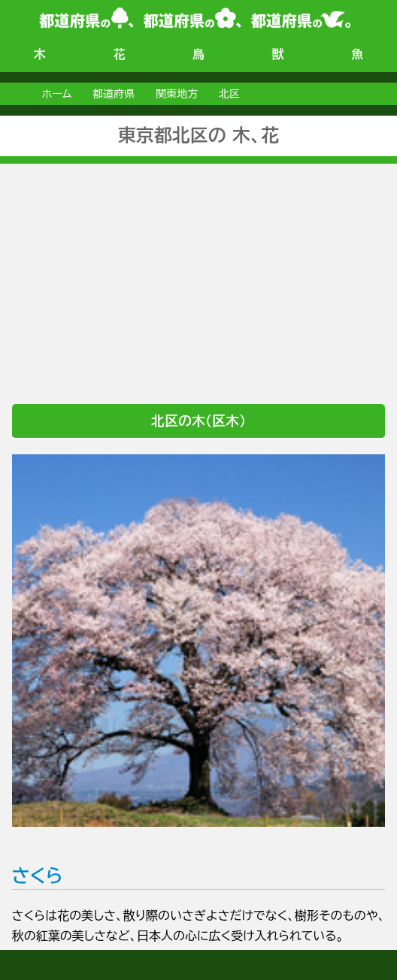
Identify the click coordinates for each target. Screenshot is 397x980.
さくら (198, 669)
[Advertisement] (198, 269)
